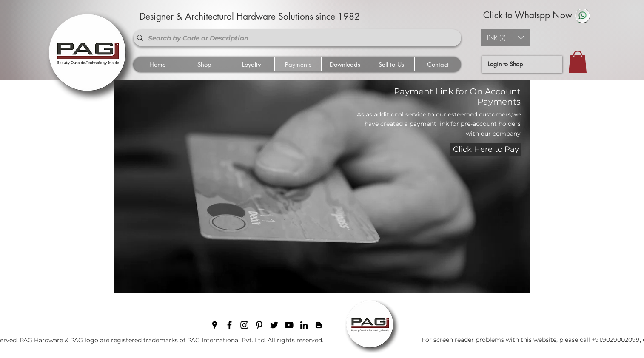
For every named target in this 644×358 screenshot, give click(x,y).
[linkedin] (304, 325)
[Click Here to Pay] (486, 149)
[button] (506, 37)
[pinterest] (259, 325)
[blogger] (319, 325)
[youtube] (289, 325)
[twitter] (274, 325)
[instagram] (244, 325)
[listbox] (506, 37)
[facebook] (229, 325)
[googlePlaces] (215, 325)
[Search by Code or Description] (296, 38)
